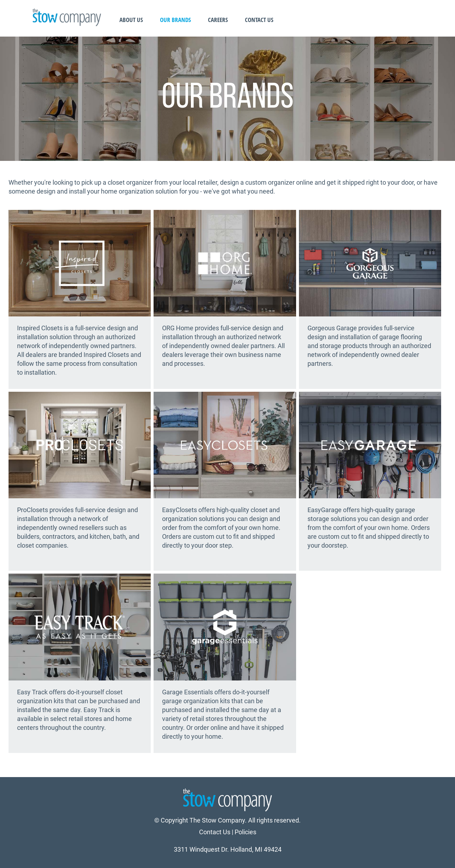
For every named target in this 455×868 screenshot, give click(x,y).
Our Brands (175, 20)
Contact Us (259, 20)
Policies (245, 832)
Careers (218, 20)
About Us (131, 20)
